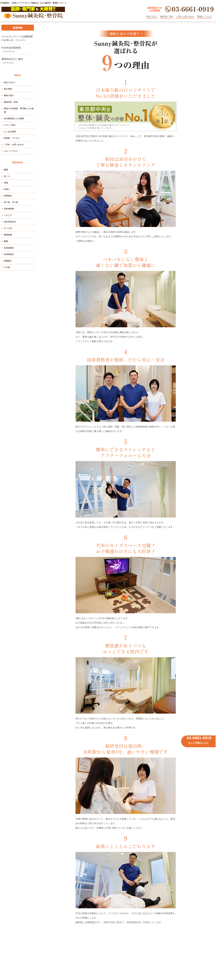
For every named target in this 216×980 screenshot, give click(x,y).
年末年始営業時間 (11, 48)
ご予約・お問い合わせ (185, 16)
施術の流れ (9, 95)
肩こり (7, 176)
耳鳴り (7, 189)
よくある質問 (10, 132)
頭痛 (6, 183)
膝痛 (6, 241)
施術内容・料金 (167, 16)
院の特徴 (8, 89)
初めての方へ (152, 16)
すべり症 (8, 228)
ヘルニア (8, 215)
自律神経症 (9, 254)
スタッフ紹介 (10, 125)
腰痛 (6, 170)
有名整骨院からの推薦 (14, 118)
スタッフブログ (11, 151)
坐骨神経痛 (9, 209)
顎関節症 (8, 196)
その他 (7, 267)
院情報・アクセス (204, 16)
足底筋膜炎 (9, 248)
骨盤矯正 (8, 261)
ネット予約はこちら (198, 743)
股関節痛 (8, 235)
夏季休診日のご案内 (12, 59)
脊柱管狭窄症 (10, 222)
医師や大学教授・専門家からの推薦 (19, 110)
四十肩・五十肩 (11, 202)
